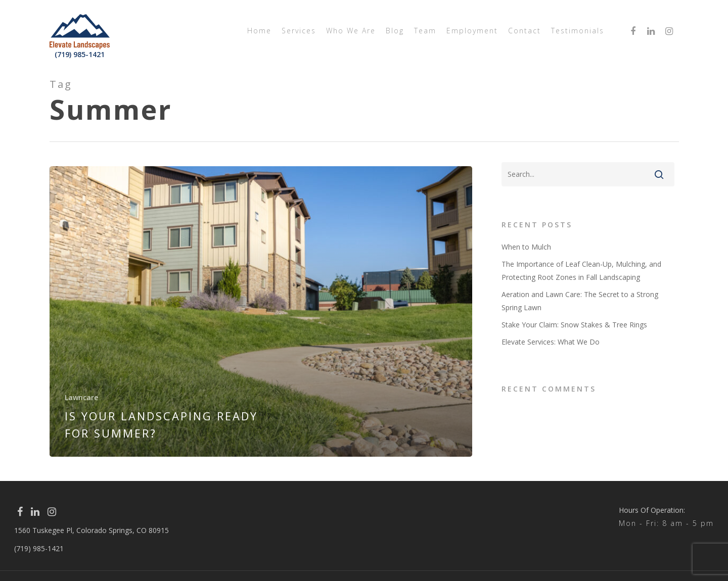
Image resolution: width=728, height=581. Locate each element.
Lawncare (81, 397)
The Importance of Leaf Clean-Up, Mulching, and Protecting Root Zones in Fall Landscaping (581, 271)
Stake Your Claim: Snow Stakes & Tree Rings (574, 325)
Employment (472, 31)
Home (259, 31)
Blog (395, 31)
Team (425, 31)
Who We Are (351, 31)
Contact (525, 31)
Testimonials (578, 31)
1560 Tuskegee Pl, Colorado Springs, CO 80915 (92, 530)
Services (299, 31)
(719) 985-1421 (80, 54)
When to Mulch (526, 247)
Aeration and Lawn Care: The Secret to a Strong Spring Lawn (580, 301)
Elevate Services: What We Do (551, 342)
